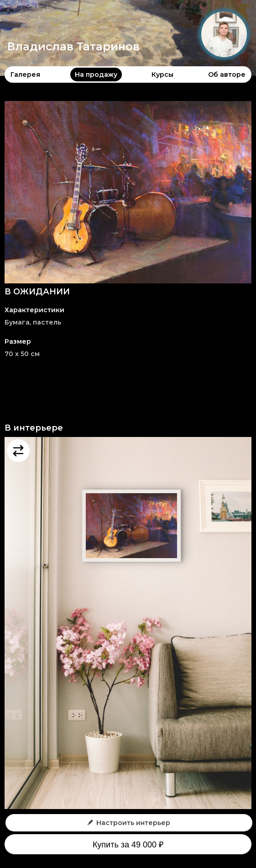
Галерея (25, 75)
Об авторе (227, 75)
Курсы (162, 75)
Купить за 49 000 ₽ (128, 845)
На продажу (96, 75)
